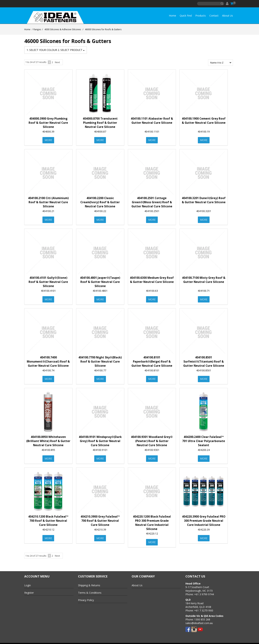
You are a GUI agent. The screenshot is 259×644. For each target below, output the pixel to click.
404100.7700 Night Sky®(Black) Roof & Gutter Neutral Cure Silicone (100, 360)
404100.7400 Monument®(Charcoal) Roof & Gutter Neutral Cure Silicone (48, 360)
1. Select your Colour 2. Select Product (56, 50)
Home (172, 16)
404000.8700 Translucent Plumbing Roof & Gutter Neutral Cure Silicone (100, 122)
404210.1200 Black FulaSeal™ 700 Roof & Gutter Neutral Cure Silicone (48, 519)
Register (29, 590)
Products (201, 16)
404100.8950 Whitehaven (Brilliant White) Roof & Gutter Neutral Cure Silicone (48, 439)
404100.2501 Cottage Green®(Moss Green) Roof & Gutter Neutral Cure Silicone (152, 202)
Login (28, 583)
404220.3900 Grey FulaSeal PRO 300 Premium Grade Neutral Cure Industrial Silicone (204, 519)
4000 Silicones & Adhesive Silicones (63, 29)
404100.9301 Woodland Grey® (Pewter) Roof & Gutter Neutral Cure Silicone (152, 439)
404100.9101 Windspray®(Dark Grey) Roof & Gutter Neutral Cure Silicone (100, 439)
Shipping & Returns (89, 583)
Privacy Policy (86, 598)
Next (57, 62)
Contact (214, 16)
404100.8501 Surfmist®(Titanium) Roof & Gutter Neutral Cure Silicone (204, 360)
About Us (228, 16)
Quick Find (186, 16)
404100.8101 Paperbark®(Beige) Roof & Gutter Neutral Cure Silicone (152, 360)
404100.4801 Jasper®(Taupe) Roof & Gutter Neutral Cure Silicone (100, 281)
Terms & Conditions (90, 590)
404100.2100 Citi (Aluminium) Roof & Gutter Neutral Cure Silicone (48, 202)
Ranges (37, 29)
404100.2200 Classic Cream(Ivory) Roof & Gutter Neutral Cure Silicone (100, 202)
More (48, 140)
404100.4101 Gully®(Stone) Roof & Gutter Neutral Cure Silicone (48, 281)
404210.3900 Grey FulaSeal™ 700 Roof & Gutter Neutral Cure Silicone (100, 519)
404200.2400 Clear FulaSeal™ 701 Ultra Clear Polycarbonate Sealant (204, 439)
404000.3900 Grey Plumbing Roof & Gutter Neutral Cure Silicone (48, 122)
